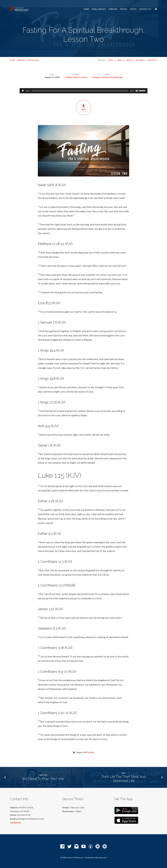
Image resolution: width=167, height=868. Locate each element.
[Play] (23, 91)
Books (130, 60)
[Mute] (137, 91)
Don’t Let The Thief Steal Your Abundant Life (124, 779)
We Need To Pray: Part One (43, 779)
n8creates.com (101, 858)
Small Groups (99, 9)
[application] (83, 91)
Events (124, 9)
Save (83, 107)
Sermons (113, 9)
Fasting (90, 752)
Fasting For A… (34, 60)
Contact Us (145, 9)
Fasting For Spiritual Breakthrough (107, 77)
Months (152, 60)
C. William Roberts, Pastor (76, 77)
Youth (133, 9)
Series (121, 60)
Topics (112, 60)
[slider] (80, 91)
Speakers (141, 60)
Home (86, 9)
